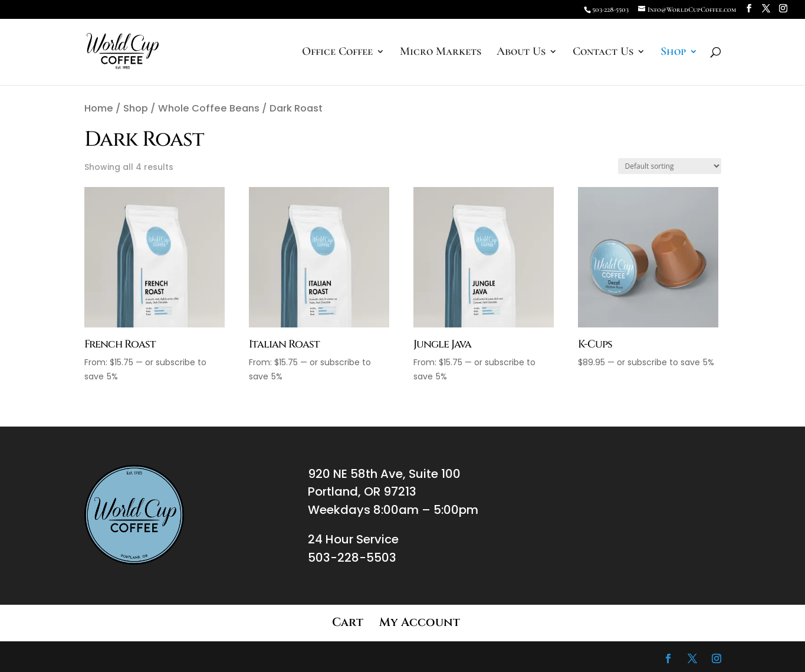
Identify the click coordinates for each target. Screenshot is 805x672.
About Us (521, 53)
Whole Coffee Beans (209, 108)
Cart (348, 622)
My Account (420, 622)
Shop (673, 53)
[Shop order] (670, 166)
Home (99, 108)
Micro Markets (441, 53)
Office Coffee (337, 53)
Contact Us (603, 53)
